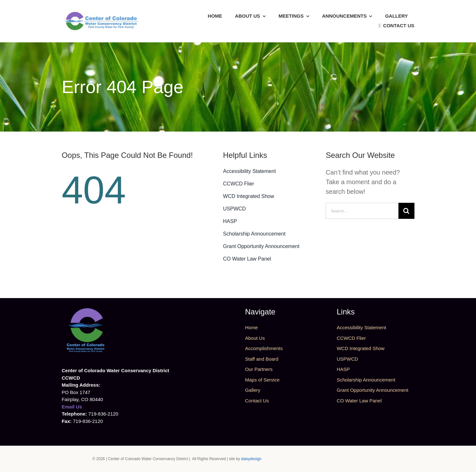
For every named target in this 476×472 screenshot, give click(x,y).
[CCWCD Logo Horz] (102, 13)
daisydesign (251, 459)
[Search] (406, 211)
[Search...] (362, 211)
